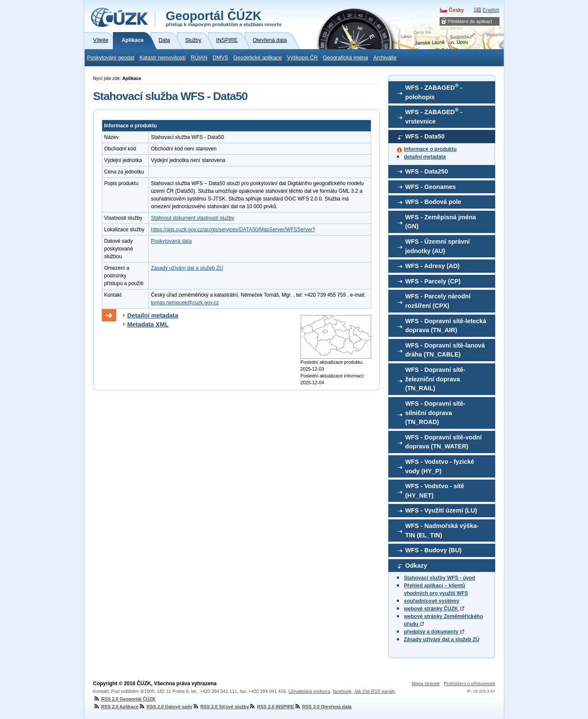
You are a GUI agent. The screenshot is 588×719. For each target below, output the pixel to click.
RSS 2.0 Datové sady (165, 707)
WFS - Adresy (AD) (433, 266)
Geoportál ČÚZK (224, 18)
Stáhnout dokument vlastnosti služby (193, 218)
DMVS (220, 58)
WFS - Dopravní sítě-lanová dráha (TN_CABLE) (445, 350)
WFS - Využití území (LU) (441, 510)
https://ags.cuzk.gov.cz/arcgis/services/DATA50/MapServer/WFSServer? (233, 230)
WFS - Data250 (427, 171)
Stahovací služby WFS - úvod (440, 578)
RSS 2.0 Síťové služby (221, 707)
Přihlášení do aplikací (470, 21)
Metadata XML (148, 324)
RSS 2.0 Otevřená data (323, 707)
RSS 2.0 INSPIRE (271, 707)
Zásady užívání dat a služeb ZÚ (442, 639)
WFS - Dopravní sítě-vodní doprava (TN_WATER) (444, 442)
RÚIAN (199, 58)
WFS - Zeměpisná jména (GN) (441, 222)
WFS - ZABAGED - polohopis (434, 91)
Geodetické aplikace (258, 58)
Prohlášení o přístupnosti (469, 684)
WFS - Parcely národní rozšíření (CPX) (438, 301)
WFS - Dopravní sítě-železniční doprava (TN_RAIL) (436, 379)
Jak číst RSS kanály (375, 691)
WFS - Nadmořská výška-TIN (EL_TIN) (442, 530)
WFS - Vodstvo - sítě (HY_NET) (435, 491)
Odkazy (416, 566)
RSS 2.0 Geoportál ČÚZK (124, 699)
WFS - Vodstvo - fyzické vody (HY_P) (440, 466)
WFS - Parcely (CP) (433, 281)
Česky (456, 10)
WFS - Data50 (425, 136)
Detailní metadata (153, 315)
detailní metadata (425, 157)
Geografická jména (346, 58)
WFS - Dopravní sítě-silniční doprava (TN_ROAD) (436, 413)
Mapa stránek (426, 684)
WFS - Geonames (431, 187)
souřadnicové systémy (432, 601)
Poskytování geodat (111, 58)
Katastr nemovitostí (163, 58)
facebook (342, 691)
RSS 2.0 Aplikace (116, 707)
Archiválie (385, 58)
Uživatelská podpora (309, 691)
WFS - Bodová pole (433, 202)
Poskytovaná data (171, 241)
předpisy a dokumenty (434, 632)
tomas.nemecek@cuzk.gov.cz (185, 303)
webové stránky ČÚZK (434, 609)
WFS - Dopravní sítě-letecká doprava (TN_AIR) (446, 326)
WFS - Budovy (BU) (434, 550)
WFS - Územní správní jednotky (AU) (438, 246)
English (491, 10)
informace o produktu (430, 149)
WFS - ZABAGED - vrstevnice (434, 116)
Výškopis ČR (302, 58)
